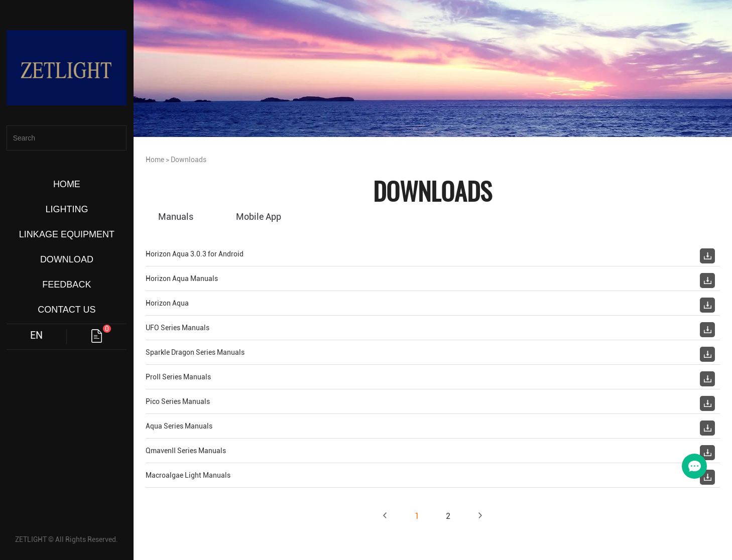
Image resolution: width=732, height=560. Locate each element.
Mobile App (259, 217)
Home (155, 160)
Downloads (189, 160)
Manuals (176, 217)
